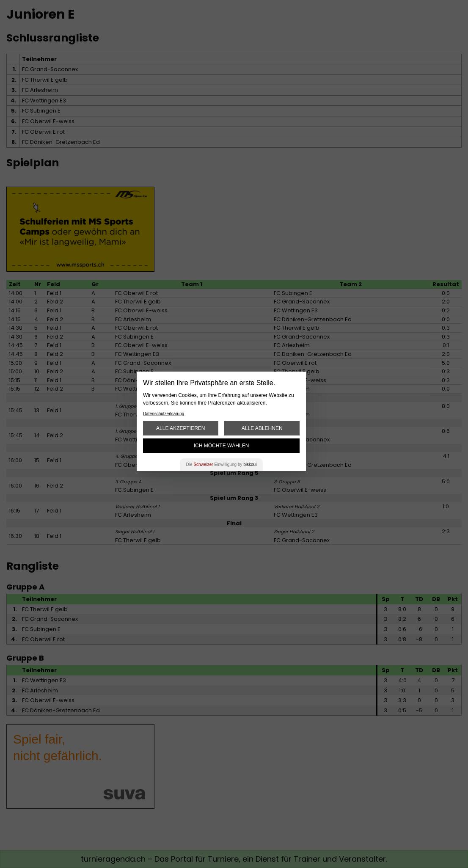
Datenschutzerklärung (164, 414)
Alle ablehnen (262, 428)
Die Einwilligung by (222, 464)
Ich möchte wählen (222, 446)
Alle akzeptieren (180, 428)
